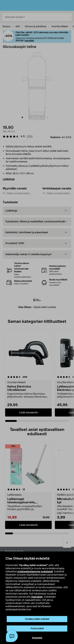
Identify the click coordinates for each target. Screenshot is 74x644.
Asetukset (37, 597)
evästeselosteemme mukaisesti (35, 572)
